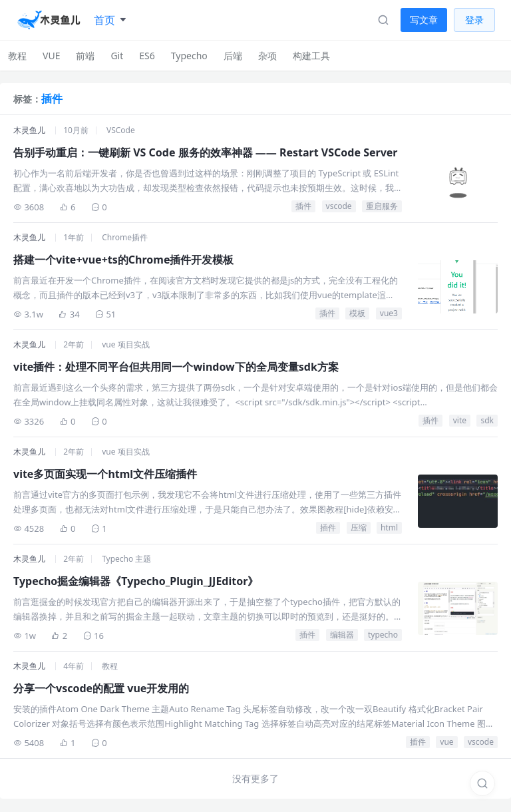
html (389, 527)
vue (446, 742)
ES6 (147, 56)
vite (460, 420)
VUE (51, 56)
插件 (303, 206)
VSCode (121, 130)
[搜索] (482, 783)
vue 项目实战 (125, 344)
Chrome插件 (125, 237)
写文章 (424, 20)
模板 (357, 313)
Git (117, 56)
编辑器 (342, 635)
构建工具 (311, 56)
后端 (233, 56)
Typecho (189, 56)
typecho (383, 635)
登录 (474, 20)
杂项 (267, 56)
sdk (487, 420)
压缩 (359, 527)
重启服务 (382, 206)
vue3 (389, 313)
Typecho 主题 (126, 559)
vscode (339, 206)
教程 (17, 56)
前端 (85, 56)
